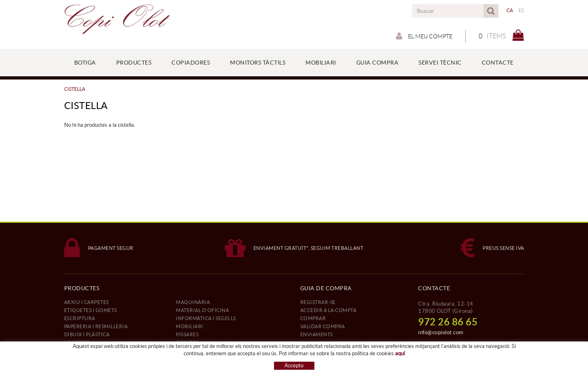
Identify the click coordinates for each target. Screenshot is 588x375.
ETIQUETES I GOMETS (91, 310)
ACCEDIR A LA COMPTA (329, 310)
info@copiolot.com (441, 332)
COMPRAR (313, 318)
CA (510, 10)
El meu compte (424, 36)
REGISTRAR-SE (318, 302)
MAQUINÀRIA (193, 302)
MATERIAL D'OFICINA (202, 310)
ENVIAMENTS (317, 334)
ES (521, 10)
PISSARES (187, 334)
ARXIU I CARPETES (87, 302)
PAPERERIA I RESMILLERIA (96, 326)
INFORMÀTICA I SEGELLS (206, 318)
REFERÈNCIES (81, 351)
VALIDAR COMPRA (323, 326)
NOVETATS (77, 343)
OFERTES (187, 343)
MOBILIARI (190, 326)
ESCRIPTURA (80, 318)
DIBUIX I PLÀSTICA (87, 334)
